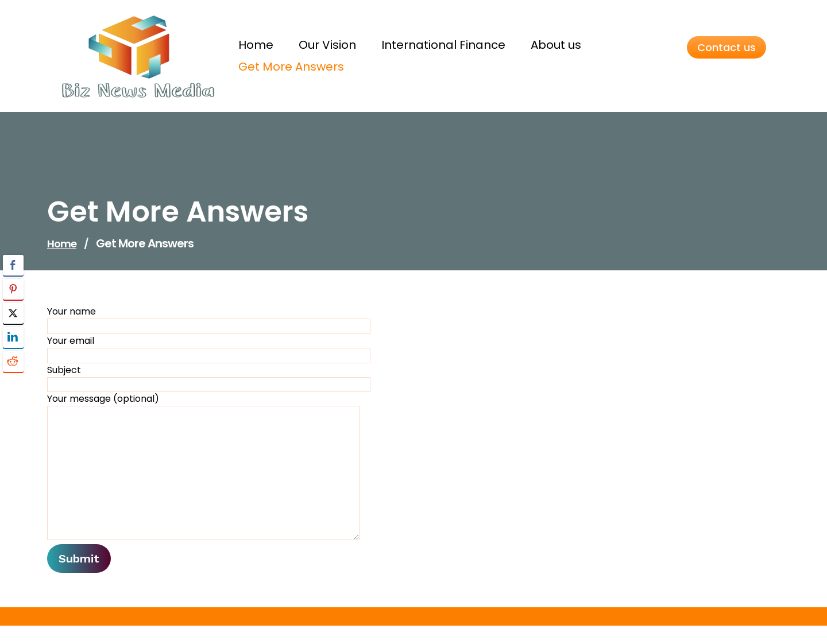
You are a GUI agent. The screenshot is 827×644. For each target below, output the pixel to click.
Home (62, 244)
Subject (209, 378)
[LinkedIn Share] (13, 337)
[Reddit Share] (13, 362)
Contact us (726, 47)
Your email (209, 349)
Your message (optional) (203, 466)
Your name (209, 319)
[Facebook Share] (13, 265)
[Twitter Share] (13, 313)
